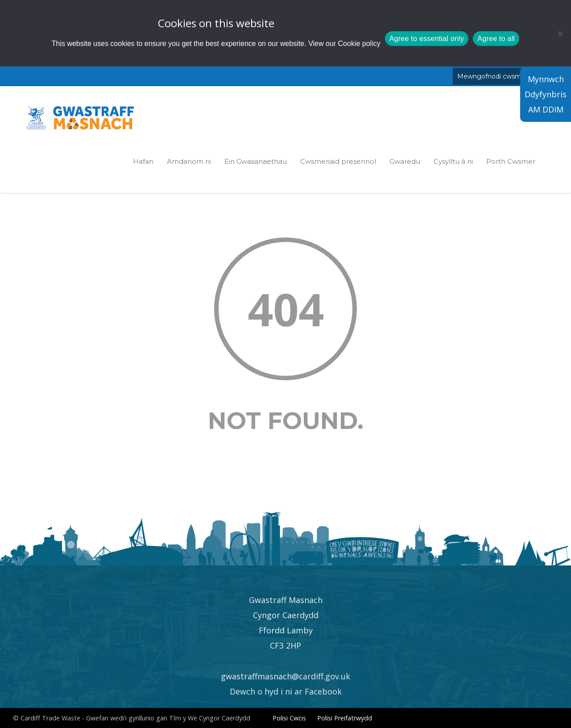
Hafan (143, 161)
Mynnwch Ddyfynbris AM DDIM (546, 94)
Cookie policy (359, 44)
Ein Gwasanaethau (256, 161)
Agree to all (496, 39)
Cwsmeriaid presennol (338, 161)
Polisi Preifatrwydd (345, 718)
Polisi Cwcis (289, 718)
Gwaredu (405, 161)
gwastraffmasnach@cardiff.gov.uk (285, 676)
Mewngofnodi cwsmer (492, 76)
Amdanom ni (189, 161)
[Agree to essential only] (560, 33)
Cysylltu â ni (453, 161)
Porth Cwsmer (511, 161)
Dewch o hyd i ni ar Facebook (286, 691)
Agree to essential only (427, 39)
